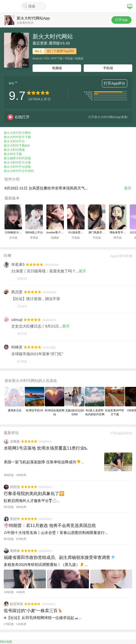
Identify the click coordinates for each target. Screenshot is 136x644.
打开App (121, 20)
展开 (128, 188)
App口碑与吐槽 (119, 256)
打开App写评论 (119, 433)
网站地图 (6, 642)
